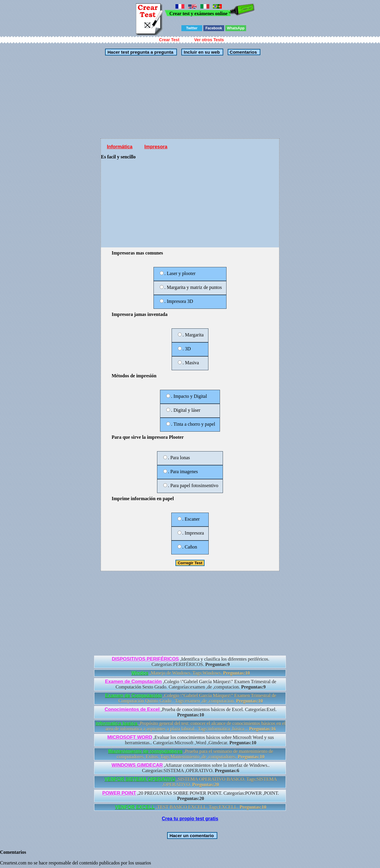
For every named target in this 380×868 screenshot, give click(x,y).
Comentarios (243, 52)
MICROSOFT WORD (130, 737)
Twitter (192, 28)
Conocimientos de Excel (133, 709)
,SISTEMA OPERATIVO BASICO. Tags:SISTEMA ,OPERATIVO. (191, 782)
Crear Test (169, 40)
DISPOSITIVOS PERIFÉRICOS (145, 659)
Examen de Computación (133, 682)
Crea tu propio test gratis (190, 819)
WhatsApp (236, 28)
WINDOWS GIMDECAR (137, 765)
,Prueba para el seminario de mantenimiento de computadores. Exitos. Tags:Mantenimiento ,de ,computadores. (190, 754)
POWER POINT (119, 793)
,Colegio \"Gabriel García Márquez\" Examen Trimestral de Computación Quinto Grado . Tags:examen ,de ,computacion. (191, 698)
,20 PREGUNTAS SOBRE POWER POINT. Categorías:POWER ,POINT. (190, 796)
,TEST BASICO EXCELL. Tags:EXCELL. (191, 807)
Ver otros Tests (209, 40)
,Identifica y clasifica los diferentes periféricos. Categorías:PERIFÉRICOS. (191, 662)
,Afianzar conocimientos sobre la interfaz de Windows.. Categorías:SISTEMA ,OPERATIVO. (191, 768)
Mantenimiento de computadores (145, 751)
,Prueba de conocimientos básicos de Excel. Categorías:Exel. (190, 712)
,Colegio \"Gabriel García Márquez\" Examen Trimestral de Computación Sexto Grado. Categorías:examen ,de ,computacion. (191, 684)
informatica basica (117, 723)
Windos (140, 673)
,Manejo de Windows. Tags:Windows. (190, 673)
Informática (120, 147)
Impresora (156, 147)
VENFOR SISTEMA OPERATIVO (140, 779)
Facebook (214, 28)
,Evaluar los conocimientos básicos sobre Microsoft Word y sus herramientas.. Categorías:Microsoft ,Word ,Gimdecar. (191, 740)
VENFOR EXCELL (135, 807)
